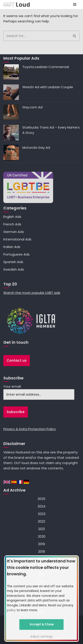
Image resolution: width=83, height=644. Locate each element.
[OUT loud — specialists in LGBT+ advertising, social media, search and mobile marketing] (17, 5)
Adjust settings (41, 637)
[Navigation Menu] (75, 4)
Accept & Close (42, 624)
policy (11, 610)
